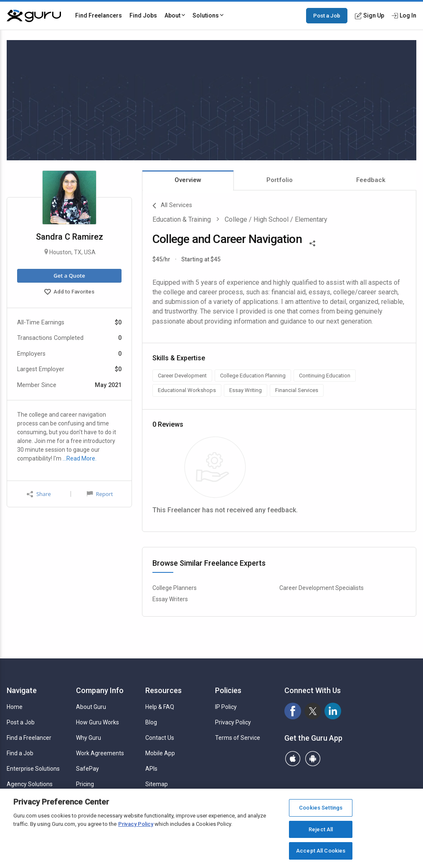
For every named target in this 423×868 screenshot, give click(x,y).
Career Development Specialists (322, 588)
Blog (151, 722)
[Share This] (312, 243)
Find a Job (20, 753)
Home (15, 707)
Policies (228, 690)
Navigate (22, 690)
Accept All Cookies (321, 851)
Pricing (85, 784)
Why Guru (89, 738)
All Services (172, 206)
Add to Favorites (69, 293)
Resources (163, 690)
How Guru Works (98, 722)
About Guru (91, 707)
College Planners (175, 588)
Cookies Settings (321, 808)
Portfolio (280, 180)
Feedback (371, 180)
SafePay (87, 769)
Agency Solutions (30, 784)
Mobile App (160, 753)
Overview (188, 180)
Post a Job (327, 15)
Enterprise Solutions (33, 769)
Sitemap (157, 784)
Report (100, 494)
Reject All (321, 829)
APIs (151, 769)
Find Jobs (143, 15)
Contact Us (160, 738)
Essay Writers (170, 599)
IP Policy (226, 707)
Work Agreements (100, 753)
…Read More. (80, 458)
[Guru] (34, 16)
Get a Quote (69, 276)
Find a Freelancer (29, 738)
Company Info (100, 690)
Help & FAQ (160, 707)
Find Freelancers (99, 15)
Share (39, 494)
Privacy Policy (233, 722)
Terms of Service (238, 738)
